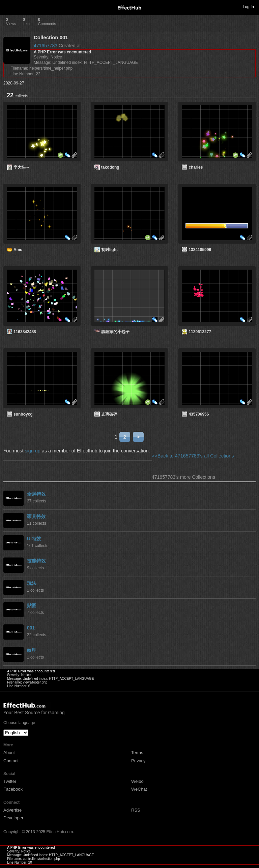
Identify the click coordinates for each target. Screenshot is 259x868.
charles (196, 167)
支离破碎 (109, 414)
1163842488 (25, 332)
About (9, 753)
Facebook (13, 789)
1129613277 (200, 332)
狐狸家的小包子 (115, 332)
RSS (136, 810)
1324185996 (200, 250)
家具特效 (36, 516)
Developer (13, 818)
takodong (110, 167)
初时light (109, 250)
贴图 (32, 605)
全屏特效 (36, 494)
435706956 (199, 414)
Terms (137, 753)
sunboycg (23, 414)
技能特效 (36, 561)
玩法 (32, 583)
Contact (11, 761)
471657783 (46, 46)
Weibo (137, 781)
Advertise (12, 810)
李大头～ (22, 167)
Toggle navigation (8, 6)
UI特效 (34, 539)
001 (31, 628)
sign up (32, 451)
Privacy (138, 761)
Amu (18, 250)
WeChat (139, 789)
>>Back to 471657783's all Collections (193, 456)
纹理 (32, 650)
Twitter (10, 781)
